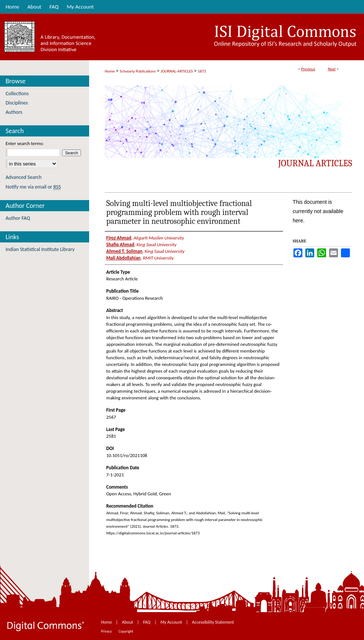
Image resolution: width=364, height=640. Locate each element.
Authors (14, 112)
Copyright (126, 631)
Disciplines (17, 103)
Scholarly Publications (138, 71)
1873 (202, 71)
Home (110, 71)
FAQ (147, 622)
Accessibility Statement (213, 622)
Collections (17, 94)
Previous (308, 69)
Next (332, 69)
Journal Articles (315, 163)
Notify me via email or (33, 187)
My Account (172, 622)
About (128, 622)
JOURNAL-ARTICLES (177, 71)
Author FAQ (18, 218)
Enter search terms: (25, 143)
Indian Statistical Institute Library (40, 249)
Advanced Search (24, 177)
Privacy (107, 631)
